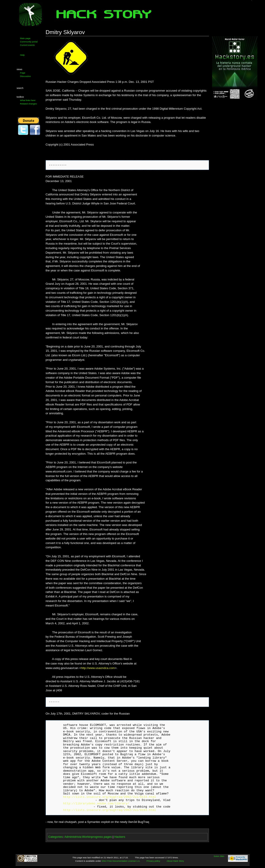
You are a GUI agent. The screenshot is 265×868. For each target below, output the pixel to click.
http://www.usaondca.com (98, 668)
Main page (25, 38)
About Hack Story (175, 861)
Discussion (26, 76)
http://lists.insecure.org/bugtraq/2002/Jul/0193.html (109, 810)
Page (23, 73)
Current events (27, 45)
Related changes (28, 104)
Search (20, 88)
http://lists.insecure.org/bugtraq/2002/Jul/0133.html (109, 797)
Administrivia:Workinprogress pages (88, 837)
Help (22, 55)
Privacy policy (153, 861)
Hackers (120, 837)
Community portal (29, 42)
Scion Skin (219, 856)
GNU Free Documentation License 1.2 (121, 861)
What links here (28, 100)
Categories (56, 837)
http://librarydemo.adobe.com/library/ (96, 804)
